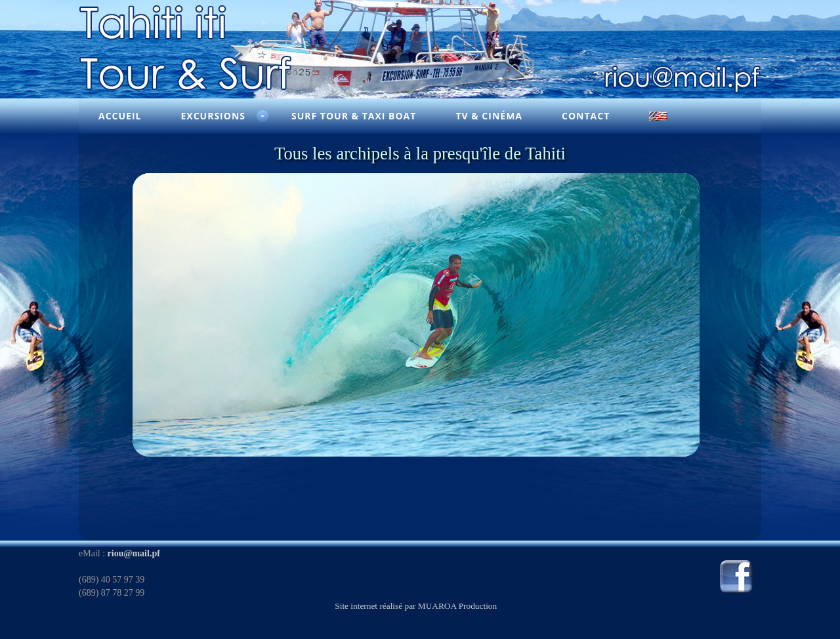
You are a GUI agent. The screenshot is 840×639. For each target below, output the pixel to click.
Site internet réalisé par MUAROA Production (416, 606)
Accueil (120, 116)
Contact (586, 116)
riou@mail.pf (134, 553)
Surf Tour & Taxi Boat (354, 116)
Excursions (213, 116)
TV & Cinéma (489, 116)
